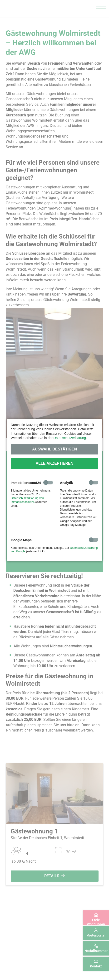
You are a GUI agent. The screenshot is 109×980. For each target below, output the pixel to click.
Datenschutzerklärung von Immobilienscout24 (27, 500)
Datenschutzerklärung (70, 438)
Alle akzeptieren (55, 463)
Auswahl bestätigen (54, 449)
